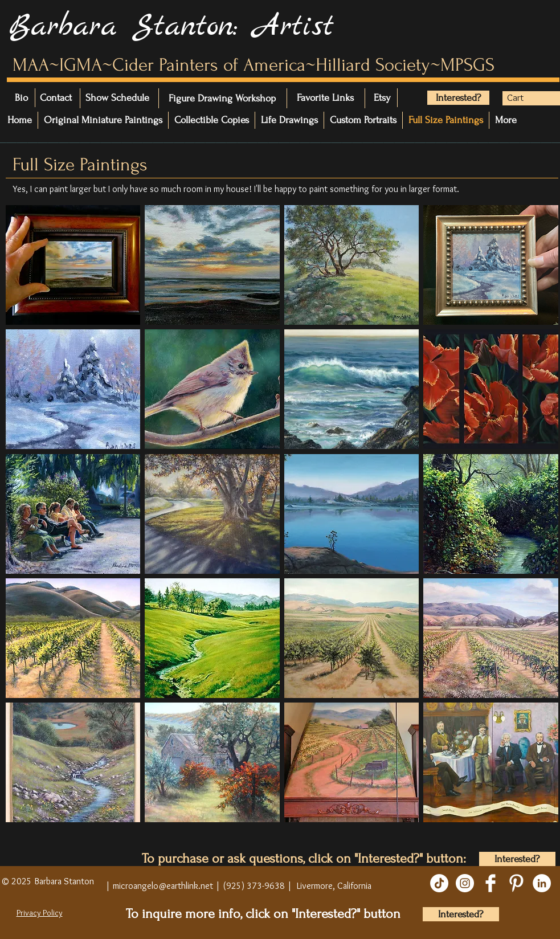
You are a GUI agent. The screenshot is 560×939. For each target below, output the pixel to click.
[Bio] (27, 98)
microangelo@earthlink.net (163, 886)
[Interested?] (458, 98)
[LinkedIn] (542, 883)
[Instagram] (465, 883)
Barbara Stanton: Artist (171, 27)
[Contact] (72, 98)
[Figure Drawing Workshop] (222, 98)
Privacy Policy (40, 913)
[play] (538, 830)
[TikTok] (439, 883)
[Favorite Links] (331, 98)
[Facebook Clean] (490, 883)
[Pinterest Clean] (516, 883)
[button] (524, 97)
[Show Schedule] (149, 98)
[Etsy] (383, 98)
